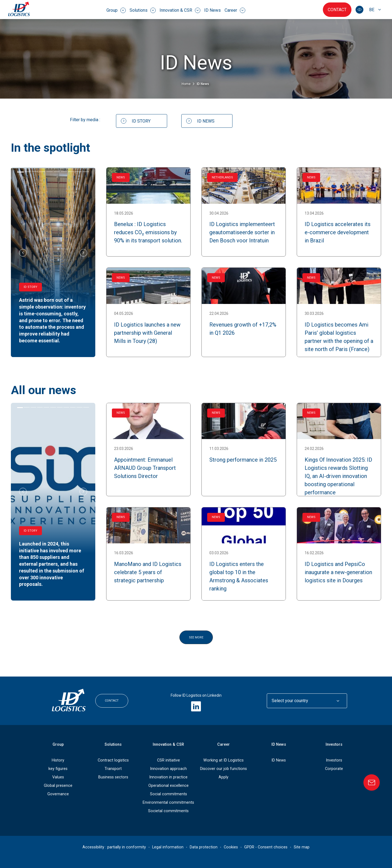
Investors (334, 744)
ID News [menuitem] (212, 10)
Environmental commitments (168, 802)
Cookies (231, 847)
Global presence (58, 785)
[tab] (20, 172)
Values (58, 777)
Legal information (168, 847)
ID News (279, 760)
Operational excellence (169, 785)
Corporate (334, 768)
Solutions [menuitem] (143, 10)
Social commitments (169, 794)
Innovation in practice (168, 777)
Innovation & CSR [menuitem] (180, 10)
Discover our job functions (223, 768)
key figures (58, 768)
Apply (223, 777)
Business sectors (113, 777)
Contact (337, 10)
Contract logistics (113, 760)
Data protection (204, 847)
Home (186, 84)
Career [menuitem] (235, 10)
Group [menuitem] (116, 10)
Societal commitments (168, 811)
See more (196, 637)
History (58, 760)
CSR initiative (169, 760)
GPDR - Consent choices (266, 847)
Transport (113, 768)
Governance (58, 794)
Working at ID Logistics (223, 760)
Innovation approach (168, 768)
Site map (302, 847)
